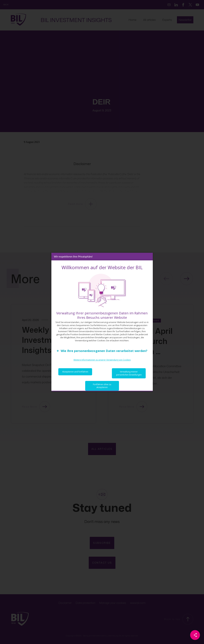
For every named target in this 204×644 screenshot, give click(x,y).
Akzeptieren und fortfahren (75, 373)
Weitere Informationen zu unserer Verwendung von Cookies (102, 361)
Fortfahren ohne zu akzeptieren (102, 387)
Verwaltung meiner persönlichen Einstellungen (129, 374)
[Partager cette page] (195, 635)
